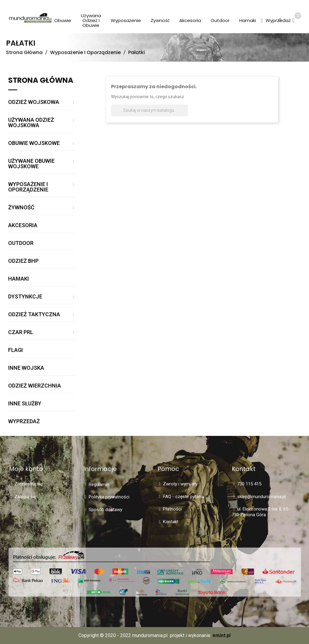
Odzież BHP (23, 261)
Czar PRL (21, 332)
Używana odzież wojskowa (31, 123)
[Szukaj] (150, 110)
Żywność (21, 208)
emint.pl (221, 635)
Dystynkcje (25, 297)
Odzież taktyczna (34, 315)
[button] (262, 21)
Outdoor (21, 243)
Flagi (16, 350)
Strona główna (41, 81)
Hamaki (19, 279)
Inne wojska (26, 368)
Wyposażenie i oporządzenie (28, 187)
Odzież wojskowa (34, 102)
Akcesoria (23, 225)
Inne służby (25, 404)
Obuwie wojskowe (34, 143)
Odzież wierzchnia (35, 386)
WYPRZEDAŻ (24, 422)
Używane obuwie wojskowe (31, 164)
